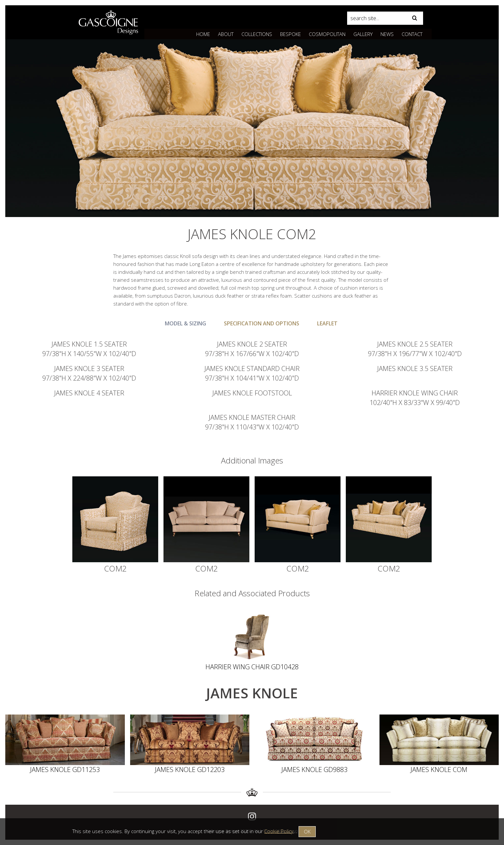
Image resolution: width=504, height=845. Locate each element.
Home (203, 34)
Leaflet (327, 323)
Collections (257, 34)
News (387, 34)
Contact (412, 34)
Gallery (363, 34)
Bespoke (290, 34)
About (226, 34)
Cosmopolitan (327, 34)
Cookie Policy (279, 831)
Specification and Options (262, 323)
